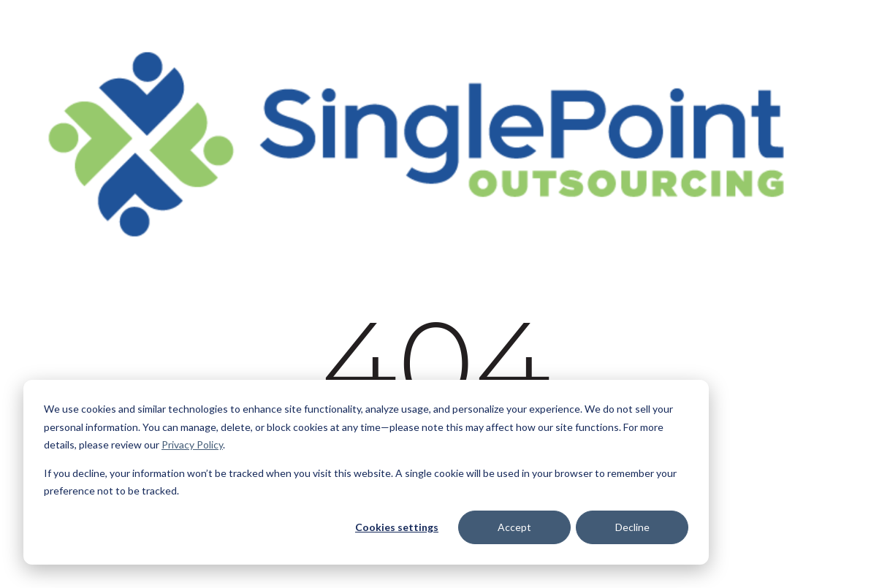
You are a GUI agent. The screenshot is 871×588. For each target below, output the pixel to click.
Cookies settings (397, 527)
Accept (514, 527)
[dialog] (366, 472)
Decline (632, 527)
